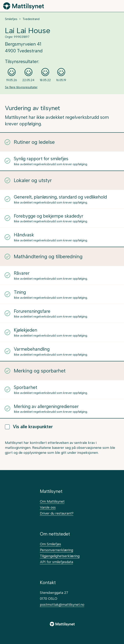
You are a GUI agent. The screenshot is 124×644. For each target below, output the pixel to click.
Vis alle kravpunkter (29, 427)
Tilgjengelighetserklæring (60, 556)
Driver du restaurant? (57, 513)
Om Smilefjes (50, 544)
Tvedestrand (31, 19)
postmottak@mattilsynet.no (62, 604)
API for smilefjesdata (56, 562)
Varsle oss (48, 507)
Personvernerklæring (56, 550)
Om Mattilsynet (52, 501)
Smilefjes (11, 19)
